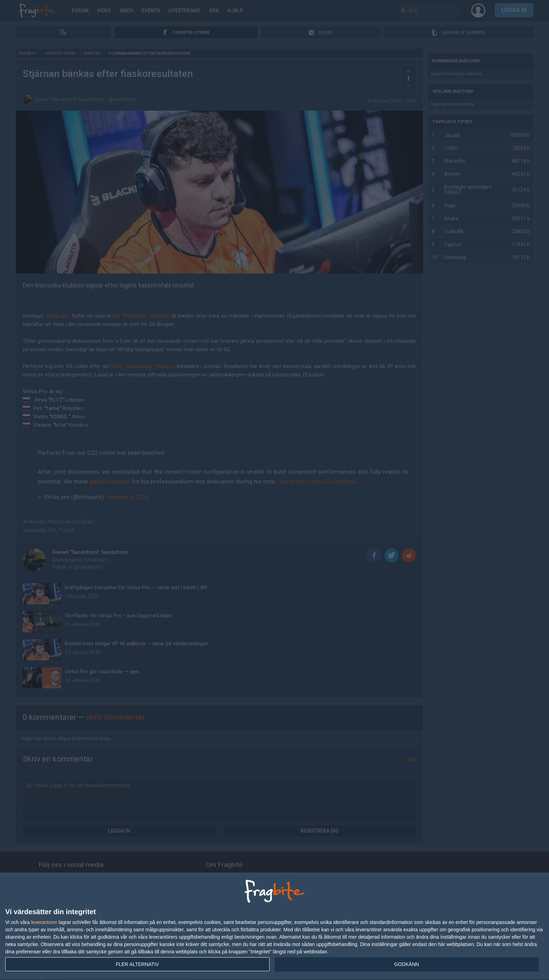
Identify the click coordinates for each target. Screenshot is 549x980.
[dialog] (274, 926)
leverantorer (44, 922)
